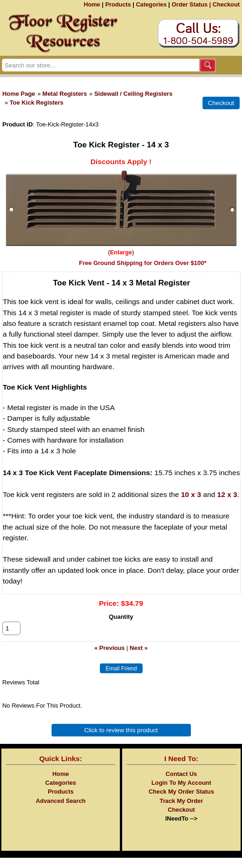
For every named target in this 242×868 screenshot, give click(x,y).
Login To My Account (181, 793)
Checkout (226, 4)
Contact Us (182, 784)
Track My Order (181, 811)
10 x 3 (191, 494)
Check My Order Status (181, 802)
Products (118, 4)
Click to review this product (121, 740)
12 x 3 (227, 494)
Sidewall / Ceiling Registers (133, 94)
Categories (151, 4)
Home (92, 4)
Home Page (19, 94)
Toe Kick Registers (37, 103)
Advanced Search (61, 811)
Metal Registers (65, 94)
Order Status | (191, 4)
